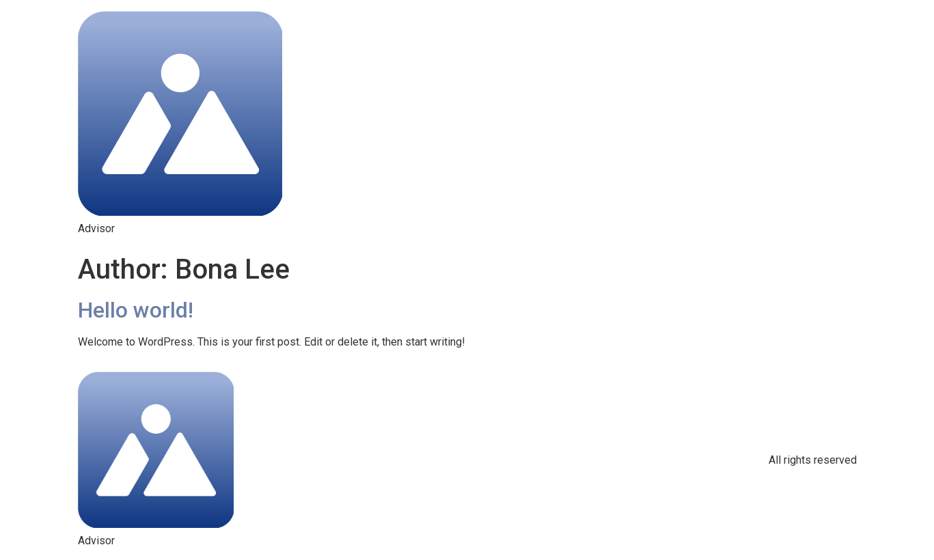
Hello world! (136, 310)
